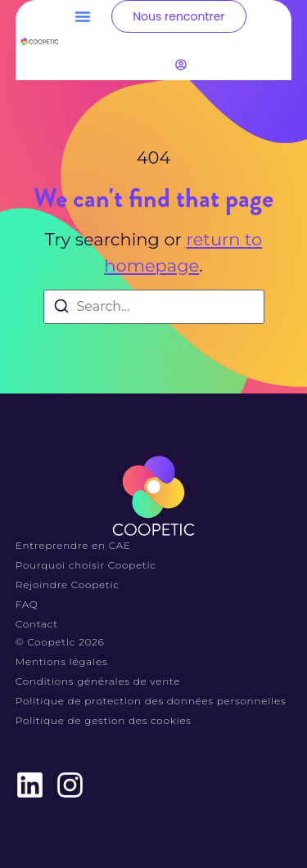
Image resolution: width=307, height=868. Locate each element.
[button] (83, 16)
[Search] (61, 309)
